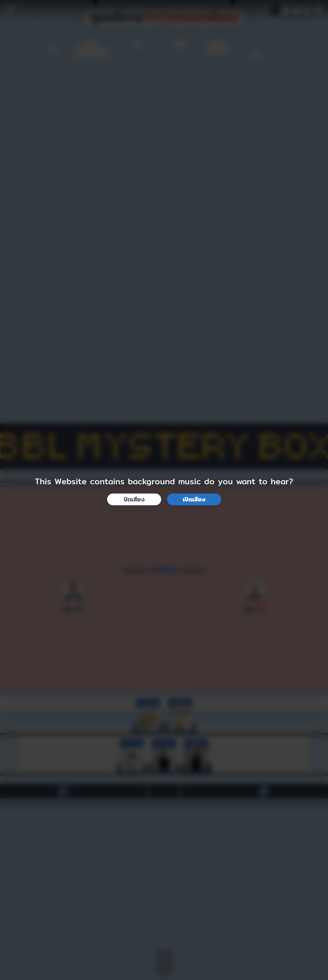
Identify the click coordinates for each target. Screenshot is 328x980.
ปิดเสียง (134, 499)
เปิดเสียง (194, 499)
